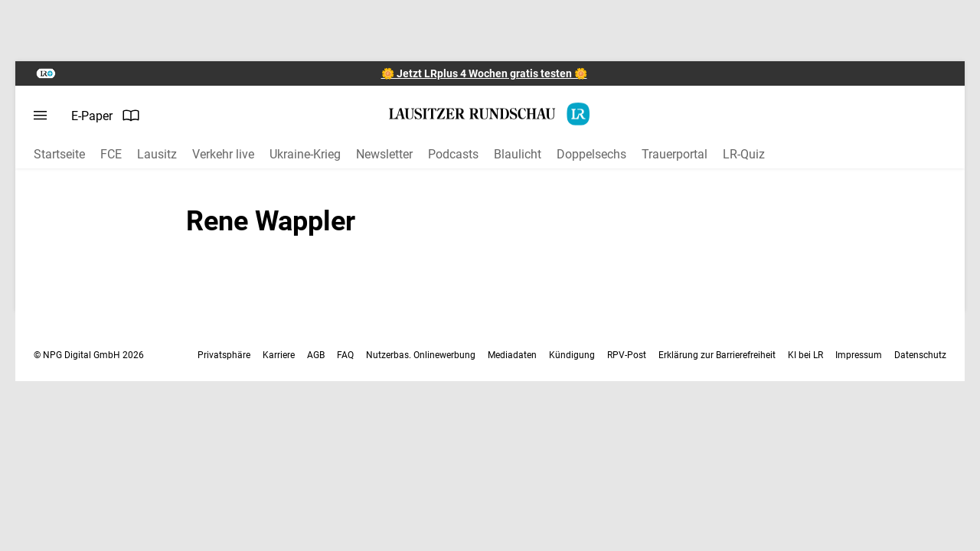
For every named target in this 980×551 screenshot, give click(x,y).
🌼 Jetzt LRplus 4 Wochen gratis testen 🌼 (484, 73)
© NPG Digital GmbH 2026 (89, 355)
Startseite (59, 154)
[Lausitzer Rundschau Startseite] (490, 114)
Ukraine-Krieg (305, 154)
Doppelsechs (591, 154)
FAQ (345, 355)
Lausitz (157, 154)
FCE (111, 154)
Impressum (859, 355)
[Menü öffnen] (40, 116)
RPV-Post (627, 355)
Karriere (279, 355)
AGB (316, 355)
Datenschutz (920, 355)
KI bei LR (805, 355)
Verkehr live (223, 154)
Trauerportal (675, 154)
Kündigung (572, 355)
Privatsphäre (224, 355)
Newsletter (384, 154)
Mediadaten (512, 355)
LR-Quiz (744, 154)
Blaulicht (518, 154)
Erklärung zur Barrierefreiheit (717, 355)
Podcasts (453, 154)
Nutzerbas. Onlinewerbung (421, 355)
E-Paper (106, 116)
